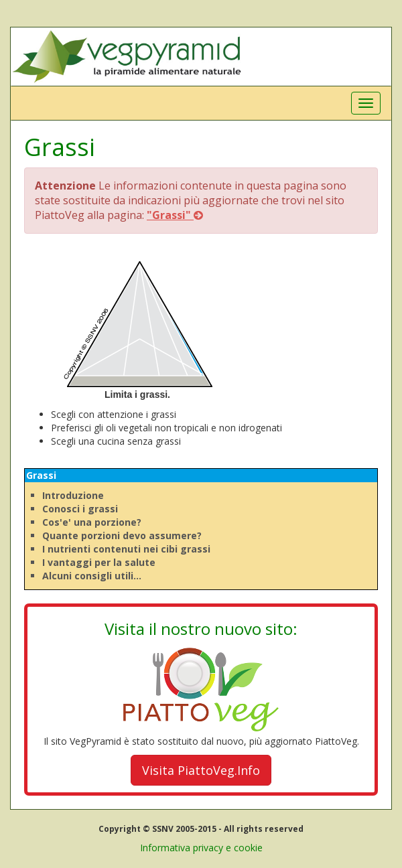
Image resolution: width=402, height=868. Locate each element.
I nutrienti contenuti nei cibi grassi (126, 549)
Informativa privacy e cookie (201, 848)
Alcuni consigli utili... (92, 576)
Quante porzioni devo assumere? (122, 535)
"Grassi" (175, 215)
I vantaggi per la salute (99, 562)
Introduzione (73, 495)
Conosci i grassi (80, 509)
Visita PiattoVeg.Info (201, 770)
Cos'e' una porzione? (92, 522)
